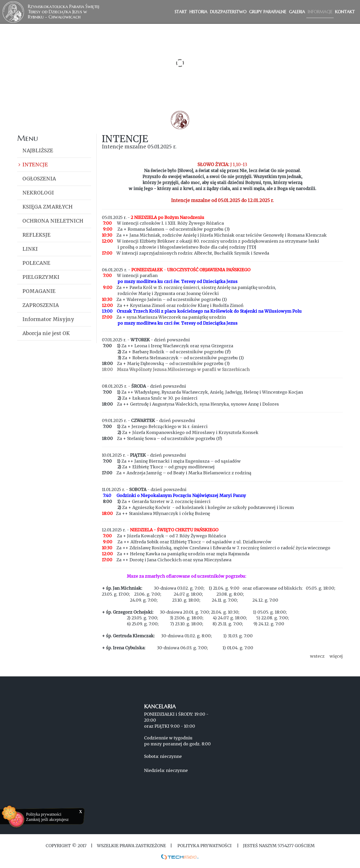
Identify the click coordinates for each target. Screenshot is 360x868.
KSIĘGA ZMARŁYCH (48, 207)
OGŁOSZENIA (39, 179)
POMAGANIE (39, 291)
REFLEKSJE (36, 235)
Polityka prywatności (44, 814)
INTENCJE (35, 165)
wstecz (317, 656)
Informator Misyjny (48, 319)
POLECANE (36, 263)
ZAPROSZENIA (41, 305)
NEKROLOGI (38, 193)
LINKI (30, 249)
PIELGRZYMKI (41, 277)
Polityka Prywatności (204, 846)
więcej (336, 656)
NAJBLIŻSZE (38, 150)
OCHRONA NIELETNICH (53, 221)
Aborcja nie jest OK (46, 333)
